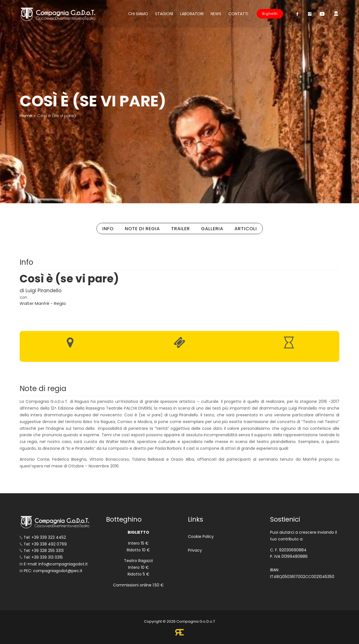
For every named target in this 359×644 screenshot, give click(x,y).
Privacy (195, 550)
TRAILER (180, 229)
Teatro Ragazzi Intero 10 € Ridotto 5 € (138, 567)
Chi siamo (138, 14)
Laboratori (192, 14)
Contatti (238, 14)
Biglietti (270, 14)
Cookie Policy (201, 536)
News (216, 14)
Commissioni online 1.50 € (138, 585)
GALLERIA (212, 229)
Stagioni (164, 14)
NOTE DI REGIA (142, 229)
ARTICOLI (246, 229)
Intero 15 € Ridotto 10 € (138, 547)
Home (26, 116)
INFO (108, 229)
